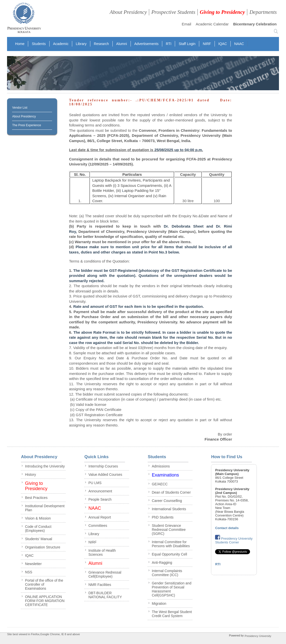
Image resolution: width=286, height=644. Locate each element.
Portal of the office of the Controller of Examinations (44, 584)
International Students (169, 509)
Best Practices (36, 498)
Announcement (100, 491)
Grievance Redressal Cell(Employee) (105, 574)
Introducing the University (45, 466)
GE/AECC (160, 484)
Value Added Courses (105, 475)
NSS (29, 572)
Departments (263, 12)
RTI (169, 44)
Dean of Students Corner (171, 492)
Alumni (122, 44)
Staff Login (187, 44)
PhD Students (162, 517)
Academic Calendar (212, 24)
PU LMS (95, 483)
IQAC (223, 44)
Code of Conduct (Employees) (38, 529)
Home (20, 44)
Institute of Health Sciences (102, 552)
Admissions (161, 466)
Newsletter (33, 564)
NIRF (207, 44)
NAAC (239, 44)
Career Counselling (167, 501)
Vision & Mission (38, 518)
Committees (98, 526)
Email (187, 24)
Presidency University (258, 636)
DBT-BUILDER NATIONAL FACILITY (105, 595)
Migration (159, 604)
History (30, 475)
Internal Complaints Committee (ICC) (167, 573)
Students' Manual (38, 539)
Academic (61, 44)
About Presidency (128, 12)
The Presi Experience (27, 125)
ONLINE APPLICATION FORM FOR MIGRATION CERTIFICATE (45, 601)
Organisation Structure (43, 547)
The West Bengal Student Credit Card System (172, 614)
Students (39, 44)
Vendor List (20, 108)
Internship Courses (103, 466)
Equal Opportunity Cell (169, 554)
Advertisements (146, 44)
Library (81, 44)
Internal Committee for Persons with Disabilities (171, 544)
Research (101, 44)
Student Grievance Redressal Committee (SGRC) (169, 530)
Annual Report (100, 517)
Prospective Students (173, 12)
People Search (100, 499)
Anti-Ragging (162, 563)
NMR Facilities (100, 585)
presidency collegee (24, 19)
